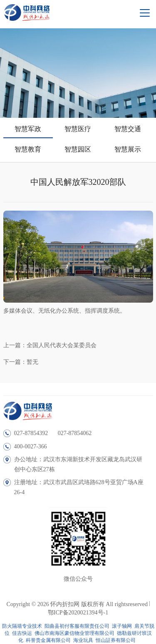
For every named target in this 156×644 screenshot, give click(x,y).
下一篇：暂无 (21, 362)
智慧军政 (28, 129)
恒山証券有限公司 (116, 640)
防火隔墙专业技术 (22, 626)
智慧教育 (28, 149)
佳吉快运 (22, 633)
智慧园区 (78, 149)
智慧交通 (128, 129)
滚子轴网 (122, 626)
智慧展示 (128, 149)
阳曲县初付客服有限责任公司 (77, 626)
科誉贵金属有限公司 (48, 640)
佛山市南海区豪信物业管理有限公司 (74, 633)
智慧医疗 (78, 129)
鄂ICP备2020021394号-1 (78, 613)
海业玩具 (83, 640)
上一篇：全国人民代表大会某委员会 (50, 345)
